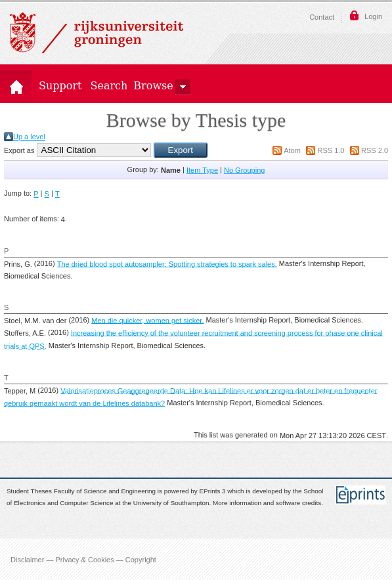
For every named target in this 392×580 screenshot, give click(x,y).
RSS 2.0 (375, 150)
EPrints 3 (213, 491)
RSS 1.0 (331, 150)
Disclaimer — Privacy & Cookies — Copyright (83, 559)
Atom (292, 150)
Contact (322, 17)
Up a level (29, 137)
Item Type (202, 170)
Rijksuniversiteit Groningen (97, 33)
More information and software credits (267, 503)
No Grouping (244, 170)
